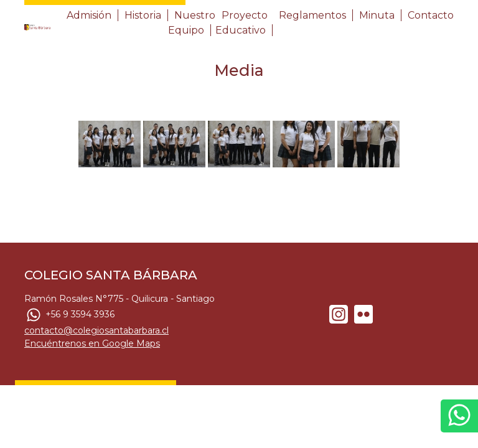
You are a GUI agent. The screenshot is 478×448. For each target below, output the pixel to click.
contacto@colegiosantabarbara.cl (96, 330)
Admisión (89, 15)
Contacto (431, 15)
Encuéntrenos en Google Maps (92, 343)
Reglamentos (312, 15)
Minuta (377, 15)
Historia (143, 15)
